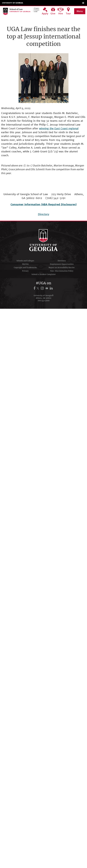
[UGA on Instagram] (43, 288)
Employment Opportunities (62, 264)
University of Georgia (13, 3)
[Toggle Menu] (83, 3)
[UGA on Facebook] (35, 288)
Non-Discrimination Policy (62, 271)
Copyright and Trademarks (25, 267)
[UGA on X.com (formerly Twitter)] (38, 288)
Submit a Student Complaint (44, 274)
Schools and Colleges (25, 261)
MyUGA (25, 264)
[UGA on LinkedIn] (51, 288)
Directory (44, 214)
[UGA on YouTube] (47, 288)
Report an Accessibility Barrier (62, 267)
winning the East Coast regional (59, 128)
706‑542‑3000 (43, 301)
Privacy (25, 271)
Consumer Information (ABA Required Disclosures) (44, 204)
